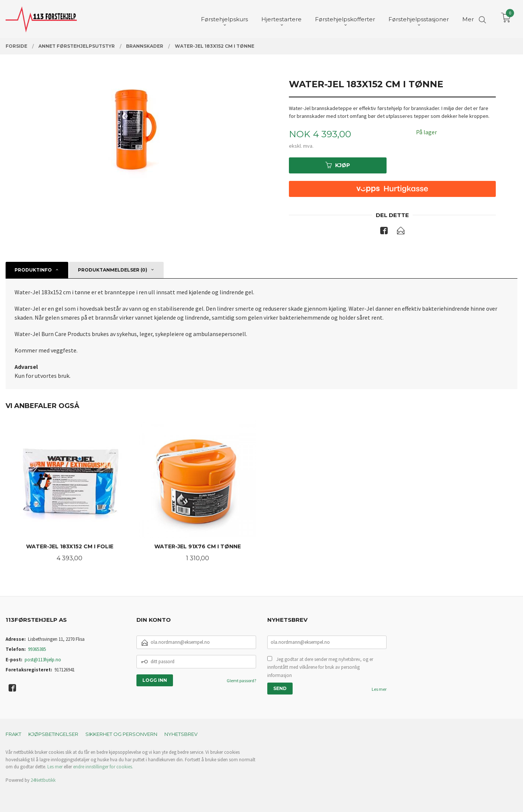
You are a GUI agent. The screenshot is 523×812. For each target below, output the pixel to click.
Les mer (379, 689)
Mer (468, 19)
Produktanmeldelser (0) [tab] (113, 270)
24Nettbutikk (43, 780)
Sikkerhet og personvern (121, 734)
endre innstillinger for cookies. (103, 767)
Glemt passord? (241, 681)
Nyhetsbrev (181, 734)
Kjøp (338, 165)
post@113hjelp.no (43, 660)
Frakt (13, 734)
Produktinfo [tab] (33, 270)
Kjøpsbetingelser (53, 734)
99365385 (37, 649)
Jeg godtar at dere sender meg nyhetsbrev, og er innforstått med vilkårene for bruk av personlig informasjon (320, 667)
